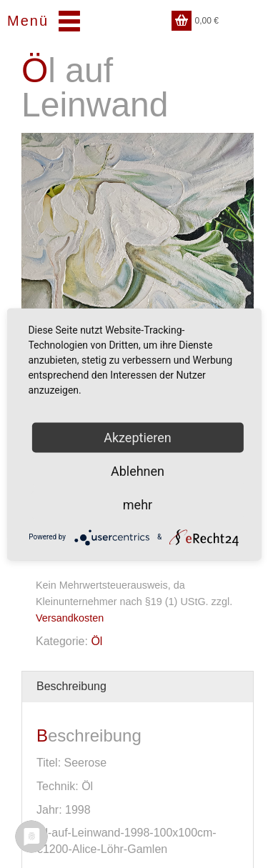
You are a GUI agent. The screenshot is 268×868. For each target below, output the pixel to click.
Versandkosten (70, 618)
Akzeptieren (138, 437)
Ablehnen (138, 470)
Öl (96, 641)
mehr (138, 504)
